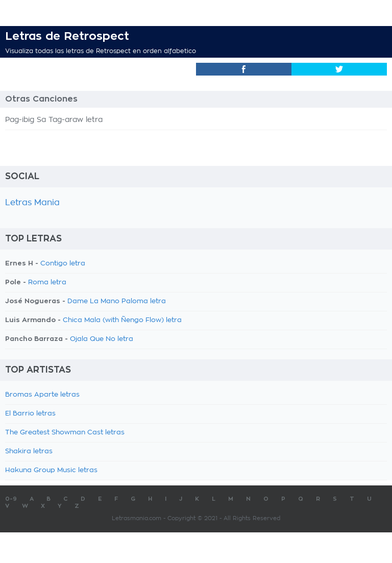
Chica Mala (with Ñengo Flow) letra (122, 320)
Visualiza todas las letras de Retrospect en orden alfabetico (101, 51)
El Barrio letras (30, 414)
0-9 (11, 499)
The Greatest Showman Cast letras (65, 433)
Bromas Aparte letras (42, 395)
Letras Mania (32, 203)
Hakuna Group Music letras (51, 470)
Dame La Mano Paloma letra (117, 301)
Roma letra (47, 283)
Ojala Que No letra (102, 339)
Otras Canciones (41, 99)
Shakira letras (29, 451)
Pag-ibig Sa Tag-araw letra (54, 120)
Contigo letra (63, 264)
